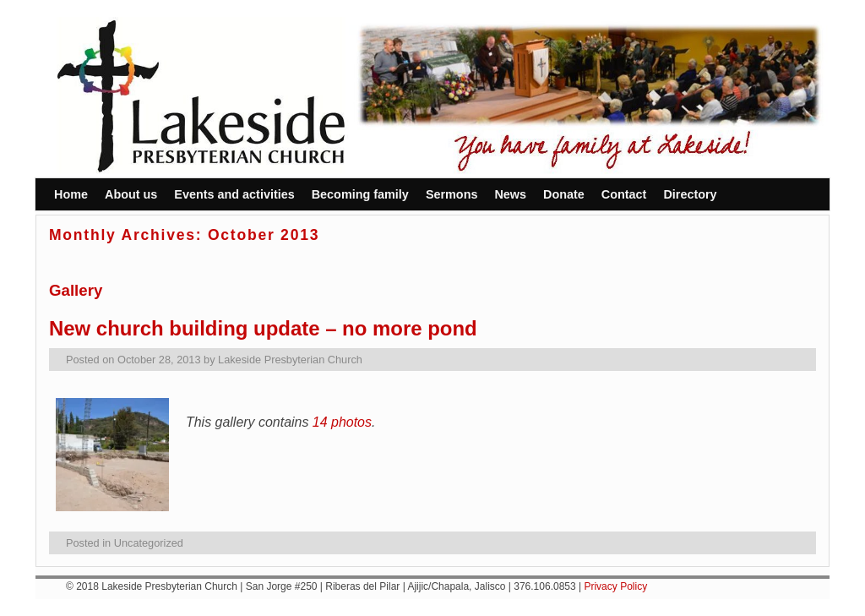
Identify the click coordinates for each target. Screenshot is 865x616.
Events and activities (234, 194)
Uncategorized (149, 543)
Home (71, 194)
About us (131, 194)
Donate (564, 194)
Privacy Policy (615, 586)
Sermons (452, 194)
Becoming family (360, 194)
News (510, 194)
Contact (624, 194)
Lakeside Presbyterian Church (290, 360)
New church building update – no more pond (263, 328)
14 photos (342, 422)
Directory (690, 194)
